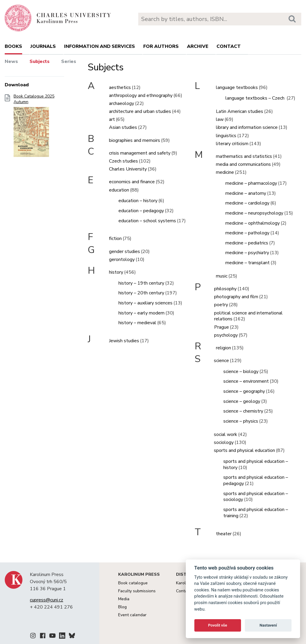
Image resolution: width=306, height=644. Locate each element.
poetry (221, 305)
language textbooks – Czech (255, 98)
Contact (229, 46)
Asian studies (123, 127)
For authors (161, 46)
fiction (115, 239)
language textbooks (237, 87)
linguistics (226, 136)
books (13, 46)
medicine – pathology (247, 233)
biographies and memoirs (135, 140)
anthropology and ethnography (141, 95)
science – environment (246, 381)
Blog (122, 607)
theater (224, 534)
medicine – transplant (248, 263)
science (221, 361)
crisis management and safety (140, 153)
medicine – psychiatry (247, 253)
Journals (43, 46)
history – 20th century (141, 293)
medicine (225, 172)
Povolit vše (218, 625)
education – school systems (147, 221)
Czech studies (123, 161)
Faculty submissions (137, 591)
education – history (138, 201)
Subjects (40, 61)
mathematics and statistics (244, 156)
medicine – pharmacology (251, 183)
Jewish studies (124, 341)
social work (226, 434)
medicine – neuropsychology (254, 213)
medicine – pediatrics (247, 243)
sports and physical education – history (256, 464)
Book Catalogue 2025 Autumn (34, 127)
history (116, 272)
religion (223, 348)
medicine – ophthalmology (253, 223)
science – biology (241, 372)
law (220, 119)
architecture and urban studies (140, 111)
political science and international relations (248, 316)
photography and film (236, 297)
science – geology (242, 401)
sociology (224, 442)
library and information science (247, 127)
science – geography (244, 391)
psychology (226, 335)
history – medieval (137, 323)
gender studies (124, 252)
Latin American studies (240, 111)
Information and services (100, 46)
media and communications (243, 164)
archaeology (122, 103)
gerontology (122, 259)
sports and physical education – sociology (256, 497)
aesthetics (120, 87)
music (222, 276)
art (112, 119)
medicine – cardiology (247, 203)
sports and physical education (244, 450)
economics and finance (132, 182)
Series (69, 61)
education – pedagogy (141, 211)
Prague (222, 327)
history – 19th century (141, 283)
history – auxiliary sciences (145, 303)
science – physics (241, 421)
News (11, 61)
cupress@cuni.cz (47, 600)
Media (124, 599)
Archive (198, 46)
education (119, 190)
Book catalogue (133, 583)
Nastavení (268, 625)
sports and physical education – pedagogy (256, 480)
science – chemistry (243, 411)
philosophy (225, 289)
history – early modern (141, 313)
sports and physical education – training (256, 513)
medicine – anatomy (246, 193)
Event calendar (132, 615)
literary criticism (232, 144)
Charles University (128, 169)
